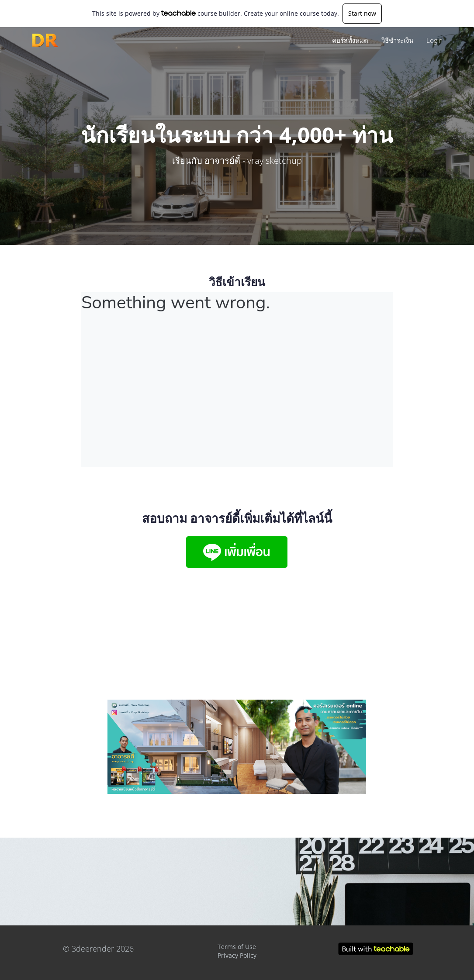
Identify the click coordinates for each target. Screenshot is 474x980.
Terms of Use (237, 947)
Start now (362, 13)
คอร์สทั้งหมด (350, 40)
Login (434, 40)
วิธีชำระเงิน (397, 40)
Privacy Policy (237, 955)
